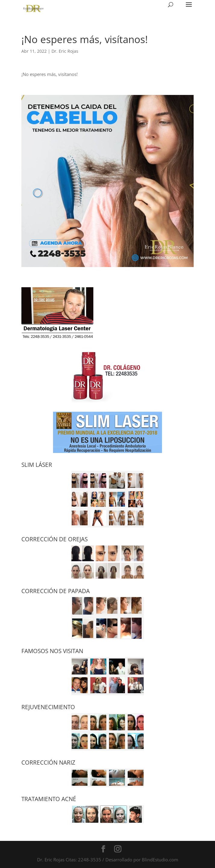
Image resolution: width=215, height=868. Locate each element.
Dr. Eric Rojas (65, 51)
